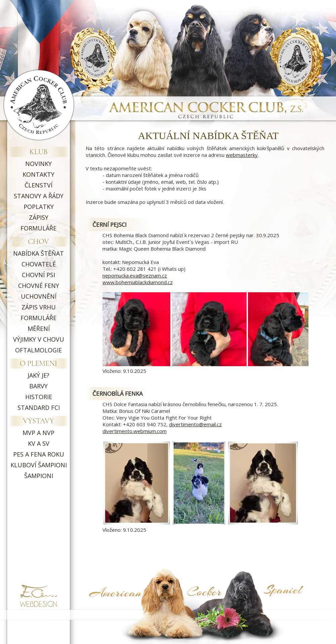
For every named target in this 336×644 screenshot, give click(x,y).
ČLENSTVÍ (38, 185)
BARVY (38, 386)
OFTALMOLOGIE (38, 350)
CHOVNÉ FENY (39, 286)
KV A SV (39, 443)
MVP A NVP (38, 433)
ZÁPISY (39, 217)
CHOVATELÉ (39, 264)
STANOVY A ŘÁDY (39, 196)
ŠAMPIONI (39, 476)
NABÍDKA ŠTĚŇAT (38, 253)
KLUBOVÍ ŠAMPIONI (39, 465)
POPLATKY (39, 207)
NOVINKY (38, 164)
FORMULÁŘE (38, 228)
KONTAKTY (38, 174)
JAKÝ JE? (38, 375)
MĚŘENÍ (39, 329)
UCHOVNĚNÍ (39, 296)
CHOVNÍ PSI (38, 275)
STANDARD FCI (39, 407)
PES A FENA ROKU (39, 454)
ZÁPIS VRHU (39, 307)
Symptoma (293, 606)
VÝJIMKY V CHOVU (39, 339)
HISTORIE (39, 397)
